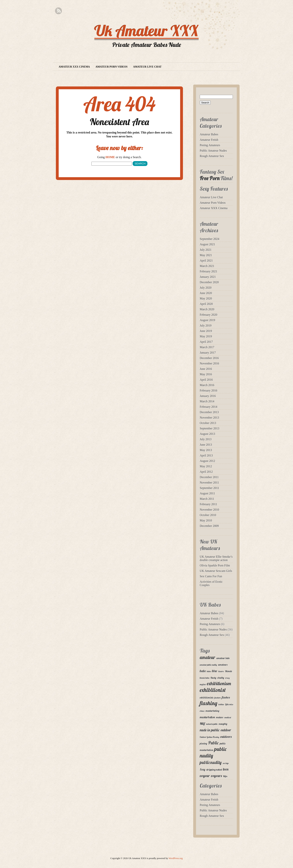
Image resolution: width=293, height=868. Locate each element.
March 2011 (207, 499)
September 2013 (209, 428)
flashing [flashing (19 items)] (209, 703)
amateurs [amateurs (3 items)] (223, 665)
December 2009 (209, 526)
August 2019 (207, 320)
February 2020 (209, 315)
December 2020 (209, 282)
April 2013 (206, 455)
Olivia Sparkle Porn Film (215, 565)
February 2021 (209, 271)
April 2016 (206, 380)
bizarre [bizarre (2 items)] (221, 671)
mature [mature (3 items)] (220, 717)
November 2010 (209, 510)
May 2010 (206, 520)
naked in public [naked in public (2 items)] (212, 724)
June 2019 (206, 331)
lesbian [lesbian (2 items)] (221, 704)
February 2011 (208, 504)
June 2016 (206, 369)
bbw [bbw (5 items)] (215, 671)
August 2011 (207, 493)
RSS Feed (58, 11)
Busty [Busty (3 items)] (213, 678)
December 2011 (209, 477)
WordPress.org (176, 858)
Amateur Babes (209, 134)
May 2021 (206, 255)
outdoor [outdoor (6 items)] (226, 730)
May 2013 (206, 450)
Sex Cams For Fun (211, 576)
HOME (110, 157)
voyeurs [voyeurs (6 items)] (216, 776)
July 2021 (206, 250)
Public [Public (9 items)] (213, 743)
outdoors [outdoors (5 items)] (226, 737)
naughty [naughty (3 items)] (223, 724)
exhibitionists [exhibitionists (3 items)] (206, 698)
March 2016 (207, 385)
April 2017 (206, 342)
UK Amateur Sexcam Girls (216, 571)
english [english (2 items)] (203, 684)
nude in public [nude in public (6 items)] (210, 730)
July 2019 (206, 326)
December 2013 (209, 412)
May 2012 (206, 466)
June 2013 (206, 445)
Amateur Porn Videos (111, 67)
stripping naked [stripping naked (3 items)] (214, 770)
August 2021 (207, 244)
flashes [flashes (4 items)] (226, 697)
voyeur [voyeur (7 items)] (205, 776)
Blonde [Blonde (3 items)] (229, 671)
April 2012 (206, 472)
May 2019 (206, 336)
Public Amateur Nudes (213, 151)
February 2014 (209, 407)
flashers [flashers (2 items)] (218, 698)
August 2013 (207, 434)
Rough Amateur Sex (212, 156)
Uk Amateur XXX (146, 31)
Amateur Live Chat (147, 67)
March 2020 (207, 309)
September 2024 (209, 239)
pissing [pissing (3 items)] (203, 743)
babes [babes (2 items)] (209, 671)
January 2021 (208, 277)
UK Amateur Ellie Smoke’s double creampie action (216, 558)
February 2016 (209, 390)
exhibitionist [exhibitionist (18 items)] (213, 690)
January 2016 (208, 396)
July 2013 (206, 439)
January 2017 (208, 353)
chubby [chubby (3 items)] (221, 678)
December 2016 (209, 358)
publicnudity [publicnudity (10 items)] (211, 762)
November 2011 (209, 483)
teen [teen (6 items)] (226, 769)
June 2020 (206, 293)
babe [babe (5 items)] (203, 671)
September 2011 (209, 488)
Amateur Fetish (209, 140)
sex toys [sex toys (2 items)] (226, 763)
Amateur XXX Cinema (74, 67)
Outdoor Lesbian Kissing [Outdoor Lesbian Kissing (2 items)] (209, 737)
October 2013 (208, 423)
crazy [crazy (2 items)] (227, 678)
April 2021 (206, 261)
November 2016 (209, 363)
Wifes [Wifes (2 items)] (225, 776)
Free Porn (210, 178)
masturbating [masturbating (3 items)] (212, 711)
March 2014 (207, 401)
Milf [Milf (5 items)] (202, 724)
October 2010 (208, 515)
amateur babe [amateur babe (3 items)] (223, 658)
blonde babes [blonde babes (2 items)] (205, 678)
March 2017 (207, 347)
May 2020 (206, 298)
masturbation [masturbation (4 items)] (207, 717)
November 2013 (209, 418)
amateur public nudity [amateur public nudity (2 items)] (208, 665)
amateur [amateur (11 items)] (208, 657)
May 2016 (206, 374)
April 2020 (206, 304)
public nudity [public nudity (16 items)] (213, 752)
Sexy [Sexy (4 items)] (202, 769)
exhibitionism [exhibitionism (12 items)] (219, 683)
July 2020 (206, 288)
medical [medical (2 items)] (228, 718)
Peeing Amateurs (210, 145)
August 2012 (207, 461)
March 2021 (207, 266)
